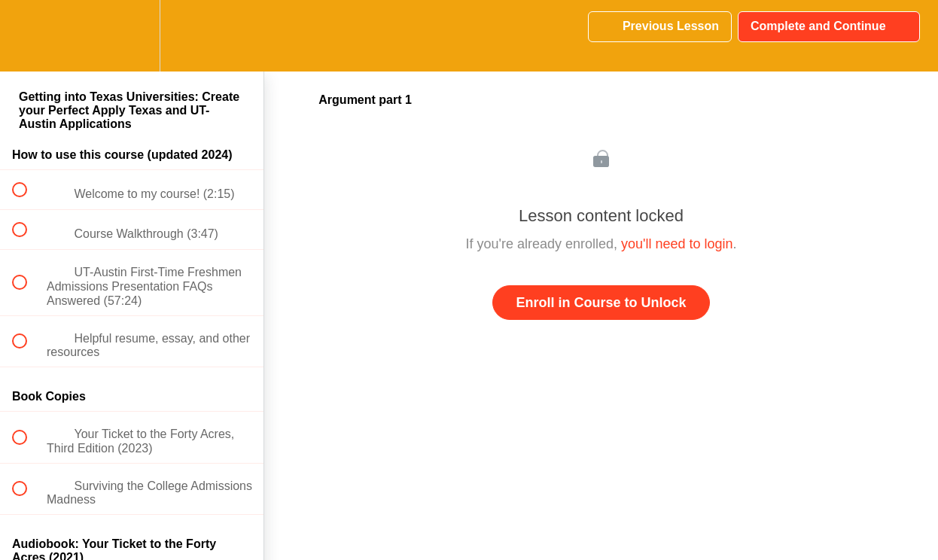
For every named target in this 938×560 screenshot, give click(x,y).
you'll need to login (677, 244)
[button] (28, 36)
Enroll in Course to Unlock (601, 303)
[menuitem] (132, 36)
